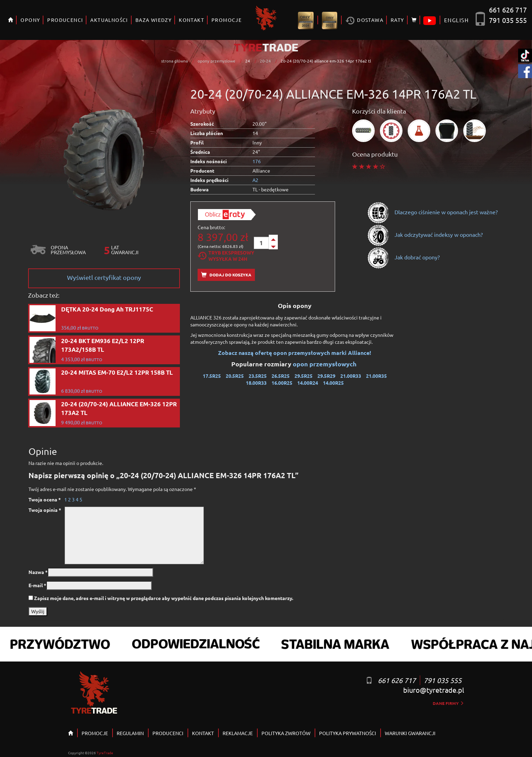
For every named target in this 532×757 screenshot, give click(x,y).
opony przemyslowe (217, 61)
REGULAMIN (130, 733)
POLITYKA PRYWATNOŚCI (348, 733)
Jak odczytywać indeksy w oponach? (425, 234)
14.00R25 (333, 383)
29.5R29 (326, 376)
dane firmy (448, 703)
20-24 (265, 61)
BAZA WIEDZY (153, 20)
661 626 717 (508, 10)
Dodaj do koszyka (226, 275)
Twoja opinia (45, 510)
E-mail (37, 585)
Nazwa (38, 572)
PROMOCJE (227, 20)
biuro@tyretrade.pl (434, 690)
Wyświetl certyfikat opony (104, 277)
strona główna (174, 61)
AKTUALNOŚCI (109, 20)
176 (257, 161)
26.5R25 (281, 376)
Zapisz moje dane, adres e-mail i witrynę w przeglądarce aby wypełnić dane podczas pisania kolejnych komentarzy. (164, 598)
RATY (397, 20)
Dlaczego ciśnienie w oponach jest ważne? (432, 212)
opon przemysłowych (325, 364)
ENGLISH (456, 20)
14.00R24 (308, 383)
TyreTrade (105, 753)
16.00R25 (282, 383)
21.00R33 (351, 376)
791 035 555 (508, 20)
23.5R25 (258, 376)
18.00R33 (256, 383)
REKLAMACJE (238, 733)
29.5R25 (304, 376)
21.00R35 (376, 376)
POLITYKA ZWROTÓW (286, 733)
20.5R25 (235, 376)
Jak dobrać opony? (403, 257)
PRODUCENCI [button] (65, 20)
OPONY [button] (30, 20)
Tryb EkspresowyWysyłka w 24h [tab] (226, 256)
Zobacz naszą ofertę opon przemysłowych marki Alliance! (295, 353)
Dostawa (364, 21)
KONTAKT (192, 20)
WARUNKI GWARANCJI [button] (410, 733)
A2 (255, 180)
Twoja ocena (45, 499)
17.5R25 (212, 376)
